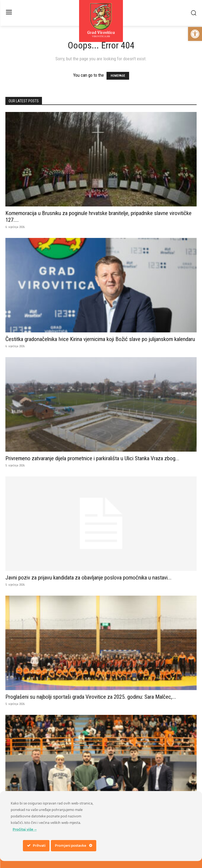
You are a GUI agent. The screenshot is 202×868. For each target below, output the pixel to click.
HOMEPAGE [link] (118, 76)
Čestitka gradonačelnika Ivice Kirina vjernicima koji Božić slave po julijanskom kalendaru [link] (100, 339)
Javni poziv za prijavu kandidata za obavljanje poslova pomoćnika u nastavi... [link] (88, 578)
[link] (195, 34)
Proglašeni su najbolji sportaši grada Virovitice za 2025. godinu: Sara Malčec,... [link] (91, 697)
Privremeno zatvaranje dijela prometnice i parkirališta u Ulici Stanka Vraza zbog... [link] (92, 458)
